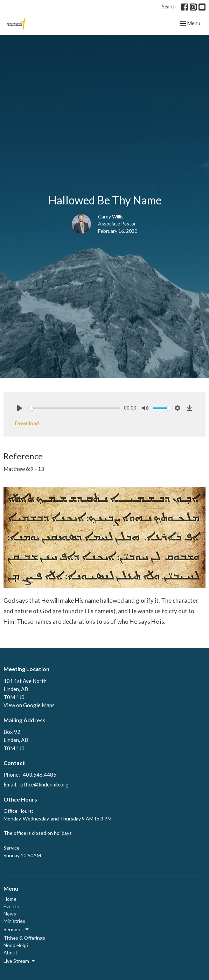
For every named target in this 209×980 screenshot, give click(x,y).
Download (27, 423)
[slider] (75, 408)
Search (169, 7)
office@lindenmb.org (44, 784)
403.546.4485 (40, 775)
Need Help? (16, 945)
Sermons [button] (17, 930)
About (11, 952)
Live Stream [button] (20, 961)
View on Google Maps (29, 705)
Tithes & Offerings (24, 938)
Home (10, 899)
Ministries (14, 921)
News (10, 914)
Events (11, 906)
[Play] (20, 408)
